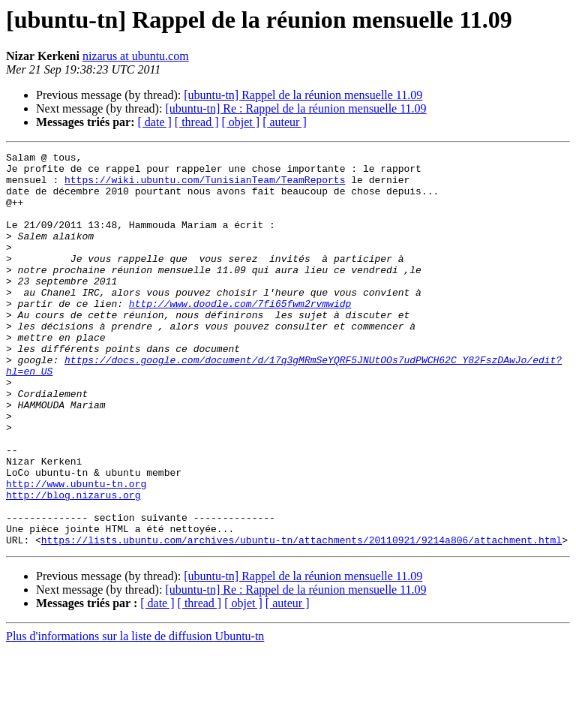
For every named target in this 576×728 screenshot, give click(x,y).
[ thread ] (197, 122)
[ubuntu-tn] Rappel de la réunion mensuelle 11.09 (303, 95)
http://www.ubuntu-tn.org (76, 551)
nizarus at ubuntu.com (136, 56)
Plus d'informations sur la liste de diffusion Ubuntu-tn (135, 715)
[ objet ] (240, 122)
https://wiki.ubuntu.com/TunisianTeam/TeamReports (205, 186)
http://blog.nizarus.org (73, 564)
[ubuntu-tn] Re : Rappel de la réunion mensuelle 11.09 (295, 108)
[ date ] (155, 122)
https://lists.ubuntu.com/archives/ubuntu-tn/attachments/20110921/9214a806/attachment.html (301, 618)
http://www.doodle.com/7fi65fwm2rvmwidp (240, 335)
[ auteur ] (285, 122)
